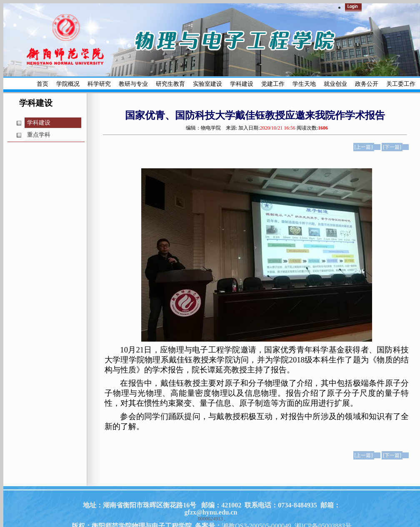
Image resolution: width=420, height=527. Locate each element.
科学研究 (99, 84)
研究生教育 (170, 84)
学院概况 (68, 84)
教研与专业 (133, 84)
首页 (42, 84)
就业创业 (335, 84)
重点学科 (39, 135)
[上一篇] (364, 147)
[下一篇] (392, 147)
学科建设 (242, 84)
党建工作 (273, 84)
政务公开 (367, 84)
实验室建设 (207, 84)
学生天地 (304, 84)
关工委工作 (401, 84)
